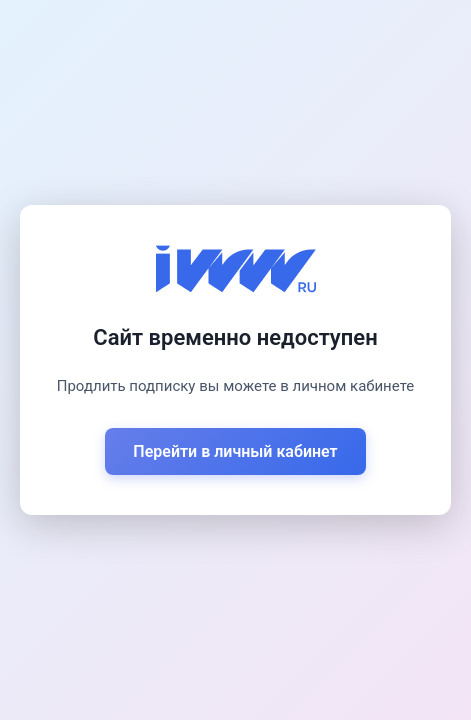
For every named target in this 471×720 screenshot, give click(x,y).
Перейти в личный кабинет (235, 451)
